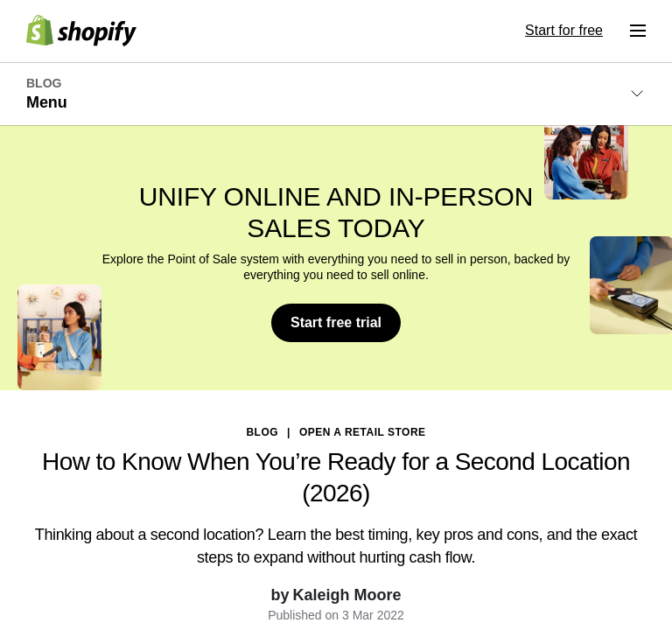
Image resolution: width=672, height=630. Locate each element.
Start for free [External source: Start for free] (564, 30)
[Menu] (638, 31)
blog (262, 432)
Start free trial (336, 322)
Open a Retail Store (363, 432)
